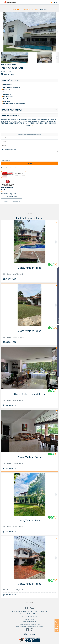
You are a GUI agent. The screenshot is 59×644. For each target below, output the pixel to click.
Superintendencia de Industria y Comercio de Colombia (30, 627)
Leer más (29, 126)
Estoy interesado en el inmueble (30, 150)
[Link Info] (30, 272)
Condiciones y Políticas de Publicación (30, 614)
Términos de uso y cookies (30, 622)
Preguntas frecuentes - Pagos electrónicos (30, 624)
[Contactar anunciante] (56, 265)
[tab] (29, 80)
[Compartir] (57, 2)
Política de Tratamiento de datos (15, 168)
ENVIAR (30, 163)
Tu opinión (58, 322)
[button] (29, 80)
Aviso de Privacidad (30, 619)
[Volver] (3, 2)
